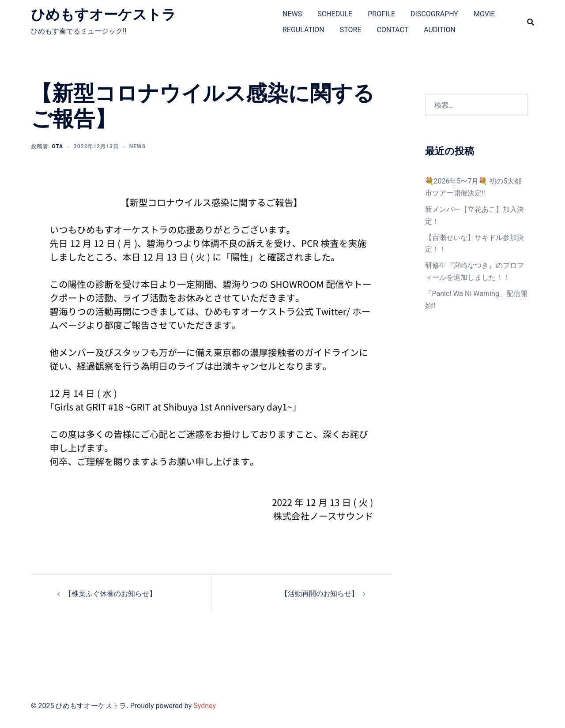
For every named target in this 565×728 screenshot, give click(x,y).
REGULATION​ (303, 30)
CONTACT (393, 30)
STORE (351, 30)
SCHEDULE (335, 14)
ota (57, 146)
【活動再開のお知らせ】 (320, 594)
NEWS (292, 14)
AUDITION (440, 30)
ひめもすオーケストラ (104, 15)
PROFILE (381, 14)
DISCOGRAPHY (434, 14)
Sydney (205, 706)
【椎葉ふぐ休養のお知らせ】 (110, 594)
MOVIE (484, 14)
